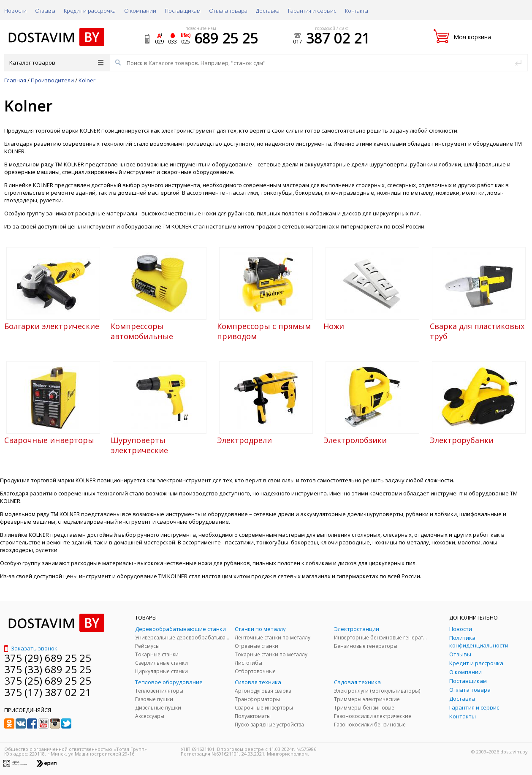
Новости (15, 11)
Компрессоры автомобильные (142, 331)
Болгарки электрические (52, 326)
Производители (52, 80)
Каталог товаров (56, 63)
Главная (15, 80)
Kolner (87, 80)
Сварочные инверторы (49, 440)
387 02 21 (338, 38)
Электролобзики (355, 440)
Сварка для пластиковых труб (477, 331)
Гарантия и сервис (312, 11)
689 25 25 (226, 38)
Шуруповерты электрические (139, 445)
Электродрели (244, 440)
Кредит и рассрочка (90, 11)
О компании (140, 11)
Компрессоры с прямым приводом (264, 331)
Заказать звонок (31, 648)
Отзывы (45, 11)
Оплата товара (228, 11)
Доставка (268, 11)
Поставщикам (183, 11)
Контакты (357, 11)
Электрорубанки (462, 440)
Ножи (334, 326)
